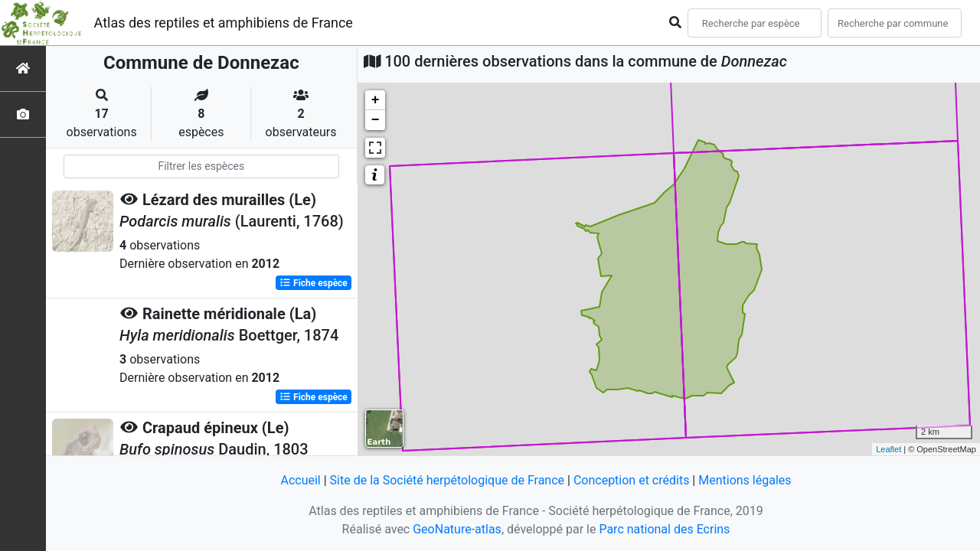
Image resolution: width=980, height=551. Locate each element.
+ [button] (376, 100)
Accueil (300, 480)
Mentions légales (745, 480)
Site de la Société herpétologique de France (447, 480)
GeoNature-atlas (457, 529)
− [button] (376, 120)
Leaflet (889, 449)
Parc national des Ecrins (664, 529)
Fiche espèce (314, 283)
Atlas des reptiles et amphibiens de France (224, 23)
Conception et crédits (632, 480)
